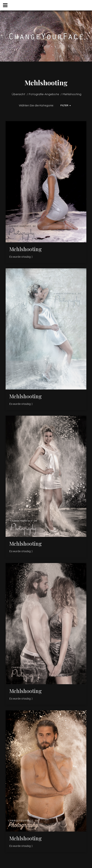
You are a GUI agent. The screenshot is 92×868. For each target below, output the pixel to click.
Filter (66, 106)
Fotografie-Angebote (44, 94)
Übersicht (19, 94)
